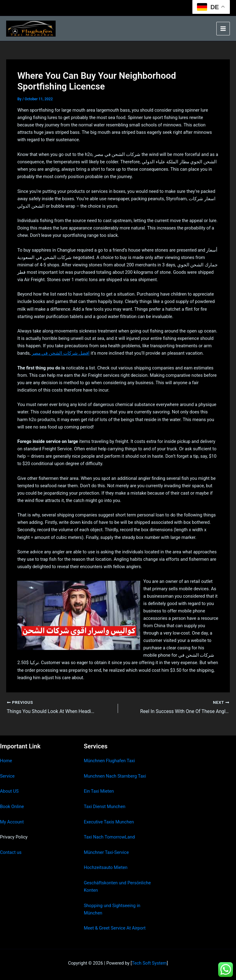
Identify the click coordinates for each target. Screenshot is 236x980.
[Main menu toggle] (223, 29)
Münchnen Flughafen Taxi (109, 761)
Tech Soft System (149, 963)
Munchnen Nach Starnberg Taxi (115, 776)
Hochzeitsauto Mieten (106, 868)
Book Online (12, 807)
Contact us (11, 852)
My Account (12, 822)
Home (6, 761)
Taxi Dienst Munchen (105, 807)
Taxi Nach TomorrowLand (109, 837)
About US (9, 791)
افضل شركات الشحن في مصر (61, 353)
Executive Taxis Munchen (109, 822)
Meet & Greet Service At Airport (115, 928)
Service (7, 776)
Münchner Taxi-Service (106, 852)
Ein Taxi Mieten (99, 791)
